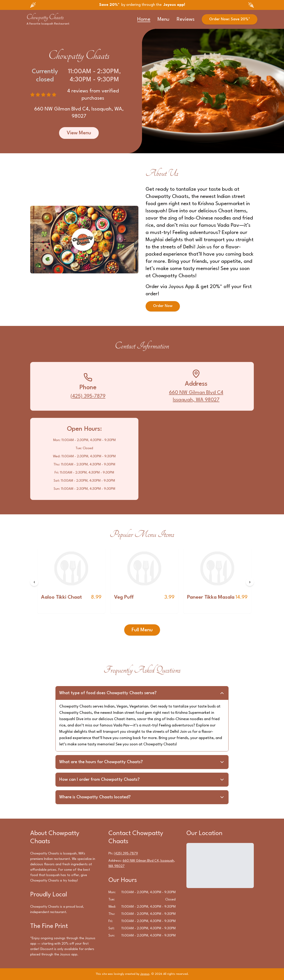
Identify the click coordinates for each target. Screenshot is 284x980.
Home (144, 19)
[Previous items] (34, 582)
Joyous (145, 974)
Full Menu (142, 630)
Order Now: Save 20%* (230, 19)
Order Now (163, 306)
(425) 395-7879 (88, 396)
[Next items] (250, 582)
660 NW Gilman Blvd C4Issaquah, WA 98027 (196, 396)
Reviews (186, 19)
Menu (164, 19)
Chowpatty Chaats (45, 17)
